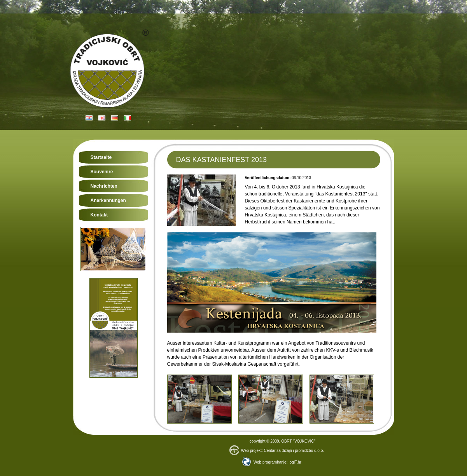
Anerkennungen (108, 201)
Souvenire (102, 172)
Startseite (101, 157)
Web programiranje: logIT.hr (271, 462)
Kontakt (99, 215)
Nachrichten (104, 186)
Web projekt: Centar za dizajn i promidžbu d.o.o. (277, 451)
